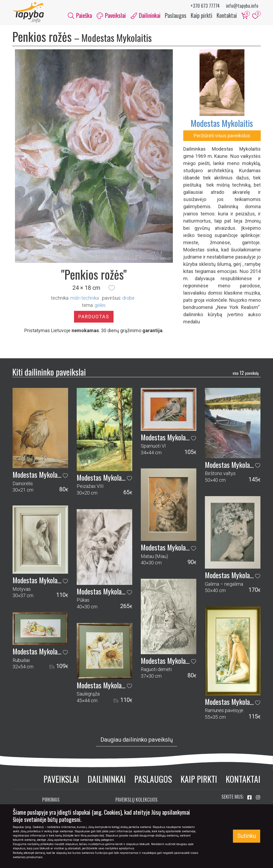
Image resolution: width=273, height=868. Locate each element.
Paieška (80, 15)
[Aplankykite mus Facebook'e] (250, 798)
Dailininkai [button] (146, 15)
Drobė (128, 298)
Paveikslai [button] (111, 15)
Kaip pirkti (202, 15)
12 (246, 373)
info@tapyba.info (242, 6)
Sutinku (247, 836)
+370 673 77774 (205, 6)
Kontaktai (227, 15)
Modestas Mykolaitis (222, 124)
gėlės (100, 306)
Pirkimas (51, 800)
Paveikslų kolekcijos (136, 800)
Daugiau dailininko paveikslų (137, 740)
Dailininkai (107, 780)
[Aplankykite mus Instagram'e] (258, 798)
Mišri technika (85, 298)
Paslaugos (176, 15)
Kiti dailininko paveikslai (49, 372)
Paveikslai (61, 780)
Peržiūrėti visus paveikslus (222, 136)
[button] (112, 288)
